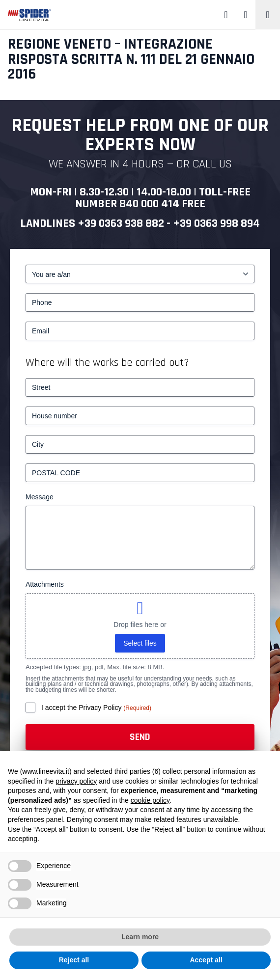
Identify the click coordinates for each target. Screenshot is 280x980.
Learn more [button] (140, 937)
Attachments (45, 584)
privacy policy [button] (76, 781)
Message (40, 497)
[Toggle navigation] (268, 15)
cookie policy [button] (150, 800)
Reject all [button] (74, 960)
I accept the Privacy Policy (82, 708)
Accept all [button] (206, 960)
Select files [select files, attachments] (140, 643)
